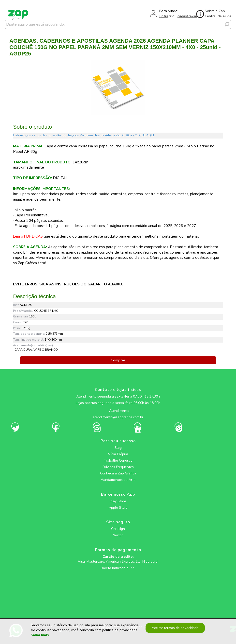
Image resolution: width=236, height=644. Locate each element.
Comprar (118, 360)
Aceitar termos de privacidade (175, 628)
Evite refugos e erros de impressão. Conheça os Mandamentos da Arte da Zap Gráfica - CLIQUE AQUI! (84, 135)
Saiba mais (40, 635)
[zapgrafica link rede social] (118, 407)
